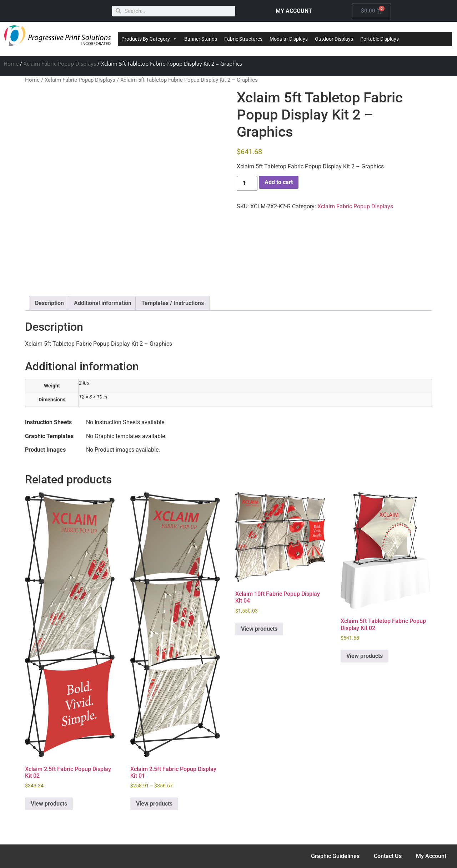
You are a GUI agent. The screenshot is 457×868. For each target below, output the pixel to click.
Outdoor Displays (334, 39)
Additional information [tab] (103, 303)
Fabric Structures (243, 39)
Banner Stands (201, 39)
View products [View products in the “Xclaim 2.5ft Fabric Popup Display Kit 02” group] (49, 804)
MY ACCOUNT (294, 11)
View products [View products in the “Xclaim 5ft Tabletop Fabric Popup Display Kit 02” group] (365, 656)
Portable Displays (380, 39)
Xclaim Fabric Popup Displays (60, 64)
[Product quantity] (247, 183)
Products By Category (149, 39)
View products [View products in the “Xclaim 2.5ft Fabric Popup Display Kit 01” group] (154, 804)
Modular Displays (289, 39)
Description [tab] (49, 303)
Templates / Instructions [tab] (173, 303)
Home (11, 64)
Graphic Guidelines (335, 856)
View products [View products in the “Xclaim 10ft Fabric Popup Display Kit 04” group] (259, 629)
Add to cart (279, 182)
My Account (431, 856)
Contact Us (388, 856)
